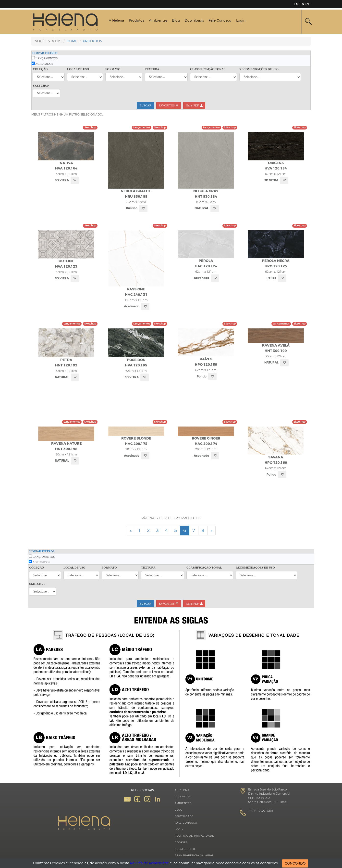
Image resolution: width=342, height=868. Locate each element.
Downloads (194, 20)
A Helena (116, 20)
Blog (176, 20)
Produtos (136, 20)
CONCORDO (295, 863)
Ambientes (158, 20)
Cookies (181, 842)
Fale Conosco (220, 20)
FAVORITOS (169, 105)
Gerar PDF (194, 105)
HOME (72, 41)
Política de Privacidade (194, 836)
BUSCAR (145, 105)
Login (241, 20)
